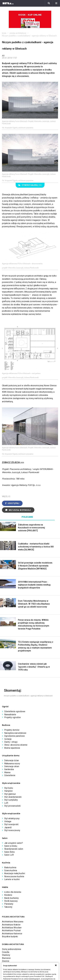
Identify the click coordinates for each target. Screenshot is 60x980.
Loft (6, 803)
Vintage (8, 821)
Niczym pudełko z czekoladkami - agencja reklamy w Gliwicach (29, 36)
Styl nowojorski (11, 824)
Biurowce (6, 958)
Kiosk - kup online (30, 21)
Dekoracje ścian (12, 760)
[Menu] (56, 3)
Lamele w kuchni (12, 879)
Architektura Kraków (11, 925)
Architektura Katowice (12, 934)
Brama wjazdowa (12, 748)
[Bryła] (8, 3)
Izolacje (8, 739)
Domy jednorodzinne (12, 949)
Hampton (8, 791)
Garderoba (9, 769)
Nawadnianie (10, 714)
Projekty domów (12, 730)
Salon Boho (9, 852)
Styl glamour (10, 794)
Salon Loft (9, 855)
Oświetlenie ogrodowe (15, 711)
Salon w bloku (11, 846)
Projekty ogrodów (12, 717)
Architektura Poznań (11, 931)
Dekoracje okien (12, 766)
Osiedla (6, 952)
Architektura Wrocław (12, 928)
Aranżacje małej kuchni (15, 873)
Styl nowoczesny (12, 830)
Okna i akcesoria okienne (16, 745)
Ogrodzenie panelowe (14, 736)
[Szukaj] (49, 3)
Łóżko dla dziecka (13, 892)
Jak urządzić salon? (14, 843)
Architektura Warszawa (13, 922)
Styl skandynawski (13, 797)
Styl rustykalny (11, 800)
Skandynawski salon (14, 849)
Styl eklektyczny (12, 819)
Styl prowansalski (12, 806)
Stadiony (6, 955)
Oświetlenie (10, 775)
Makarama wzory (12, 764)
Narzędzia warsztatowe (15, 733)
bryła (4, 33)
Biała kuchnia (10, 868)
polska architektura (18, 33)
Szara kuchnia (11, 870)
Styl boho (9, 788)
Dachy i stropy (11, 742)
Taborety (8, 907)
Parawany (9, 904)
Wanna (7, 772)
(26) (30, 185)
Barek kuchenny (11, 898)
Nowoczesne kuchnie (14, 876)
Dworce (6, 961)
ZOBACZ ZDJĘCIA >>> (13, 462)
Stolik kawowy (11, 901)
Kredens (8, 895)
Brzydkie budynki (10, 937)
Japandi (8, 827)
